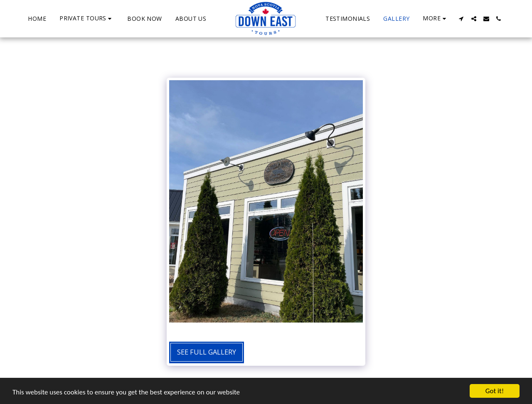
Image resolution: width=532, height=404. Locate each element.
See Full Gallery (207, 352)
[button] (87, 18)
